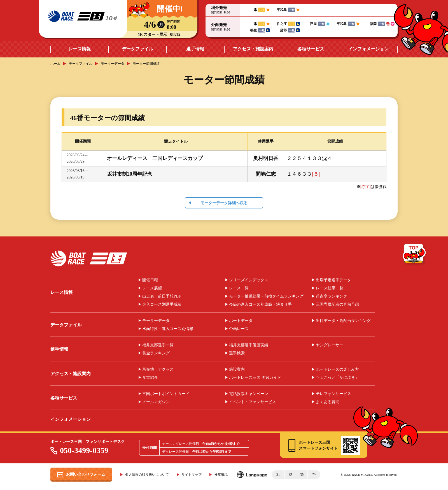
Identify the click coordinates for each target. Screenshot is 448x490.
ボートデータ (241, 321)
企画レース (239, 329)
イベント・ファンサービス (253, 402)
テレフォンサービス (333, 394)
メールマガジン (156, 402)
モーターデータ (113, 64)
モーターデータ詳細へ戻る (224, 203)
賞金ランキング (156, 353)
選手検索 (237, 353)
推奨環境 (221, 475)
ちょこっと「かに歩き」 (337, 378)
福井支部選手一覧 (158, 345)
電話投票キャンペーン (249, 394)
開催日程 (150, 280)
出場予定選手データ (333, 280)
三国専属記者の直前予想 (337, 305)
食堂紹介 (150, 378)
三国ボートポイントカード (166, 394)
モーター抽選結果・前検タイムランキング (266, 296)
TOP (415, 255)
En (278, 474)
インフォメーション (368, 49)
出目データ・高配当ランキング (343, 321)
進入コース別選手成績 (162, 305)
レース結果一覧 (330, 288)
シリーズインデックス (249, 280)
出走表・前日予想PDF (162, 296)
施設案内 (237, 370)
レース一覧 (239, 288)
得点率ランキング (332, 296)
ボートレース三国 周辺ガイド (255, 378)
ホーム (55, 64)
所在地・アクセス (158, 370)
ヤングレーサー (330, 345)
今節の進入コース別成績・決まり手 (260, 305)
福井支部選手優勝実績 (249, 345)
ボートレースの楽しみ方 (337, 370)
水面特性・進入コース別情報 (168, 329)
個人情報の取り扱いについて (147, 475)
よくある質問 (328, 402)
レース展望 (152, 288)
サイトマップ (192, 475)
